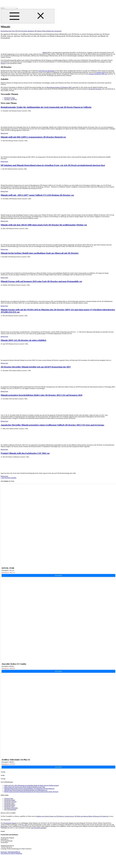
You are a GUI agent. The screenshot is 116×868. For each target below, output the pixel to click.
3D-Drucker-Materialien (11, 808)
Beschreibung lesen (6, 31)
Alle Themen (38, 31)
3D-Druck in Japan (9, 98)
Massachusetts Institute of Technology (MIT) (59, 87)
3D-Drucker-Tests (9, 803)
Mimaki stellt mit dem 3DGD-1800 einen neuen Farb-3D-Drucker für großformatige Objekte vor (44, 225)
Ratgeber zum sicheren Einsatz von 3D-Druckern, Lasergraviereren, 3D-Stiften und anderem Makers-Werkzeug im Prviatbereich (72, 816)
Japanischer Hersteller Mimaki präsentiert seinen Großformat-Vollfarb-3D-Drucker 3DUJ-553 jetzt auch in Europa (52, 425)
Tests (26, 825)
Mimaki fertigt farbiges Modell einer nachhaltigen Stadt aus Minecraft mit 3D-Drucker (40, 253)
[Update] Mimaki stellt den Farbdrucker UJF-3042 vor (25, 453)
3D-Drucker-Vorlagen (10, 802)
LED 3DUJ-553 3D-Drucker (47, 71)
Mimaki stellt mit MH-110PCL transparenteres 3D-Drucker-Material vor (33, 137)
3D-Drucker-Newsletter (95, 89)
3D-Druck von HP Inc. (11, 99)
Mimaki (45, 53)
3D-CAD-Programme (10, 810)
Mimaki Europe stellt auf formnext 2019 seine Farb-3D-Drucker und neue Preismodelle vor (41, 281)
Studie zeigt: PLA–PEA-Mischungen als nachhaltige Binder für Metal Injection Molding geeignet (31, 785)
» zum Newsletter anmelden (8, 478)
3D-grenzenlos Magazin (10, 823)
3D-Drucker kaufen (10, 800)
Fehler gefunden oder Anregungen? (52, 31)
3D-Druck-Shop (9, 799)
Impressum (4, 852)
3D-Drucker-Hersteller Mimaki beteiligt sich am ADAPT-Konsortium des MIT (36, 367)
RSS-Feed (18, 31)
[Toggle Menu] (28, 16)
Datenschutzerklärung (14, 852)
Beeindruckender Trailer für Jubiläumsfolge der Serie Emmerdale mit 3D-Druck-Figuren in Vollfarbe (46, 107)
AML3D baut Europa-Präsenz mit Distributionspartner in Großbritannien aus (26, 790)
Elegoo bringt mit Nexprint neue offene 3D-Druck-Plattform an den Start (25, 787)
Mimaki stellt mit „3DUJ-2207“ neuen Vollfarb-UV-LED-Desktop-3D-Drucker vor (37, 195)
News (13, 31)
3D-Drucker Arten (9, 806)
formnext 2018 (100, 72)
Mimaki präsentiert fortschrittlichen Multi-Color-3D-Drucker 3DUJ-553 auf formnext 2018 (41, 395)
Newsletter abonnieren (28, 31)
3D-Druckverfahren (10, 805)
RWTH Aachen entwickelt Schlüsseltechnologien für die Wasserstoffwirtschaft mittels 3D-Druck (31, 792)
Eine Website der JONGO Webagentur (11, 853)
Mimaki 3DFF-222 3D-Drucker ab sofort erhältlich (23, 340)
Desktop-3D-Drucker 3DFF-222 (98, 74)
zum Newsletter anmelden (39, 828)
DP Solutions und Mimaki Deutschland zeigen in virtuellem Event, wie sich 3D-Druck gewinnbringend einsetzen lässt (53, 165)
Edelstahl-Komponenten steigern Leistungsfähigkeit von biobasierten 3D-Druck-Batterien (29, 789)
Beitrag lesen (4, 133)
